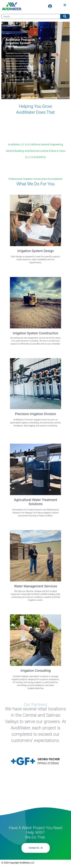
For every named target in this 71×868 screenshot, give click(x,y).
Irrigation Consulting (36, 671)
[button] (5, 61)
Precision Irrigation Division (35, 414)
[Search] (65, 16)
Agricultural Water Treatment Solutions (36, 502)
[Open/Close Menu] (65, 5)
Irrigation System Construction (35, 333)
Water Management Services (35, 586)
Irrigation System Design (36, 251)
